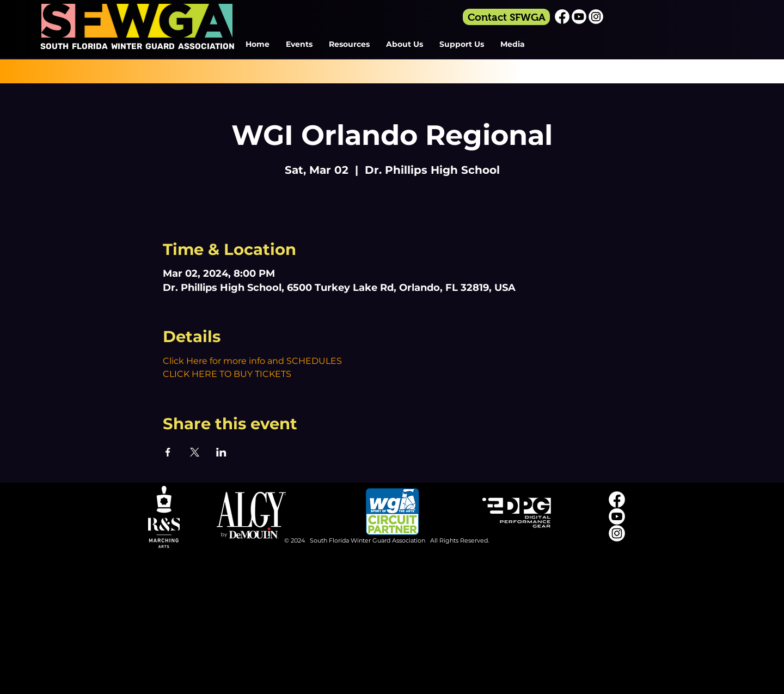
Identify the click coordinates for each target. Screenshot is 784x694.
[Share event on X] (195, 452)
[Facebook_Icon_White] (562, 17)
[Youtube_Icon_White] (579, 17)
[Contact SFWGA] (506, 17)
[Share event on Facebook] (168, 452)
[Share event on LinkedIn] (221, 452)
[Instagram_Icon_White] (596, 17)
